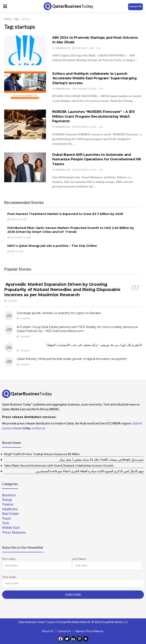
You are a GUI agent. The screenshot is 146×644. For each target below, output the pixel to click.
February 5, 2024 (83, 48)
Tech (6, 523)
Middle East (11, 528)
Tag (16, 19)
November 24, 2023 (84, 89)
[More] (86, 639)
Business (9, 495)
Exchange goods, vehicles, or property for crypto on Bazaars (59, 313)
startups (25, 19)
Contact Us (64, 631)
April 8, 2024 (15, 251)
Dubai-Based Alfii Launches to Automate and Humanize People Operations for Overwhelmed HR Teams (97, 159)
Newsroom (63, 48)
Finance (8, 504)
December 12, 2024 (19, 237)
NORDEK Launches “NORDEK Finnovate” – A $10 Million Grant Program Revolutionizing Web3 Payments (93, 116)
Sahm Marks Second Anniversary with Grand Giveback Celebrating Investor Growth (59, 465)
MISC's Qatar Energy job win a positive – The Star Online (52, 246)
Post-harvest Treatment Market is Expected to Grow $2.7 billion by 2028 (65, 214)
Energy (7, 500)
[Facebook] (61, 639)
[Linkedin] (73, 639)
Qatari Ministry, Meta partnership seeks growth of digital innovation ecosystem (72, 359)
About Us (48, 631)
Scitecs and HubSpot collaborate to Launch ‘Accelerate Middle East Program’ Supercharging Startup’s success (94, 78)
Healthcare (10, 509)
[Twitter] (67, 639)
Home (8, 19)
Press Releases (14, 532)
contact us (38, 428)
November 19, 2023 (84, 127)
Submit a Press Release (89, 631)
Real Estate (10, 514)
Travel (6, 519)
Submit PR (135, 6)
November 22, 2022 (84, 170)
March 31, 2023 (17, 219)
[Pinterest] (79, 639)
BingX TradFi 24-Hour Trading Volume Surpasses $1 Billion (42, 454)
